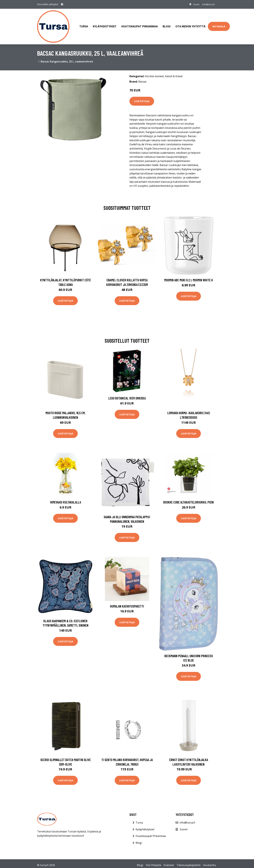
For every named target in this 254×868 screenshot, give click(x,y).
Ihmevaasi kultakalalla (66, 499)
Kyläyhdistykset (105, 25)
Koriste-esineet (154, 73)
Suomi (194, 4)
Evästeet (169, 862)
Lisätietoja (142, 98)
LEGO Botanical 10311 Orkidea (127, 395)
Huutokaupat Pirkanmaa (140, 25)
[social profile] (62, 4)
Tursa (84, 25)
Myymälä (219, 25)
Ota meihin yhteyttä (190, 25)
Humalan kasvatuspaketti (127, 603)
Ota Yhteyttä (153, 862)
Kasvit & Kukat (174, 73)
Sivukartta (209, 862)
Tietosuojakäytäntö (189, 862)
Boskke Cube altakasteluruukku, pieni (189, 499)
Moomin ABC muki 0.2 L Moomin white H (189, 277)
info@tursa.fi (208, 4)
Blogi (167, 25)
